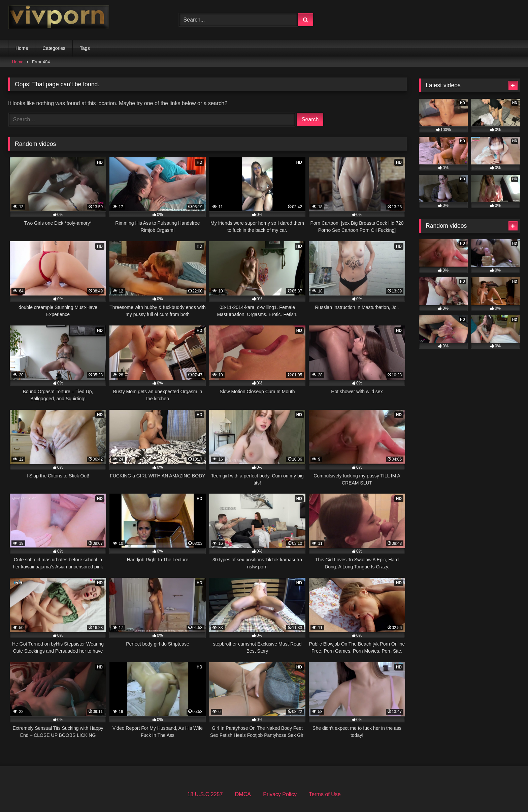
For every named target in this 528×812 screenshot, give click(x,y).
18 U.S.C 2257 (205, 794)
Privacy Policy (280, 794)
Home (22, 48)
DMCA (243, 794)
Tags (85, 48)
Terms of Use (325, 794)
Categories (54, 48)
